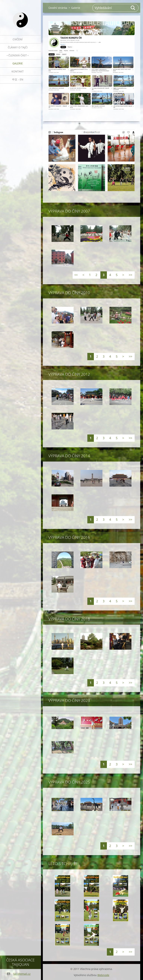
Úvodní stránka (58, 8)
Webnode (103, 975)
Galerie (18, 63)
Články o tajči (18, 47)
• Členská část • (18, 55)
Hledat (133, 8)
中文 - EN (18, 79)
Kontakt (18, 71)
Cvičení (18, 39)
